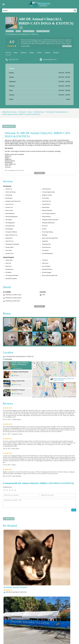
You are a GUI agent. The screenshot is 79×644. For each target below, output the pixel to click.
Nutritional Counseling (33, 635)
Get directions (8, 359)
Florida (18, 31)
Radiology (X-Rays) (30, 637)
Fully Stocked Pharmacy (64, 632)
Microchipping (20, 635)
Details (32, 53)
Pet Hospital (10, 31)
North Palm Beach (29, 31)
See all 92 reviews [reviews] (66, 46)
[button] (64, 386)
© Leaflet (64, 397)
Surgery (48, 637)
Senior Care (41, 637)
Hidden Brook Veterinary (9, 112)
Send (74, 510)
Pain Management (46, 635)
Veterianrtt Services (20, 632)
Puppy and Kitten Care (16, 637)
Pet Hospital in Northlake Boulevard (57, 112)
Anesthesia (31, 632)
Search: (5, 10)
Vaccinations (55, 637)
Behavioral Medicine (41, 632)
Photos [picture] (39, 53)
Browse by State (9, 127)
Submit (72, 607)
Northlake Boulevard (43, 31)
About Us (10, 632)
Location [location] (47, 53)
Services (24, 53)
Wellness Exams (65, 637)
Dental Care (52, 632)
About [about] (16, 53)
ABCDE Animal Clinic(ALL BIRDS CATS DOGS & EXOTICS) (21, 115)
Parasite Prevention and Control (62, 635)
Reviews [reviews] (56, 53)
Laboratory (11, 635)
